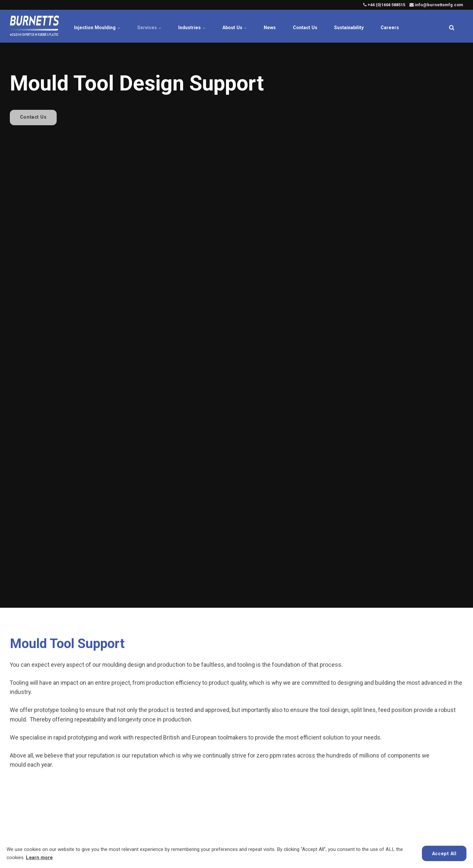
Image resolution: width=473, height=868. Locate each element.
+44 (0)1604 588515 (384, 5)
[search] (452, 26)
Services (143, 26)
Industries (188, 26)
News (270, 26)
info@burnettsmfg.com (436, 5)
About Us (233, 26)
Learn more (39, 858)
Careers (398, 26)
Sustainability (354, 26)
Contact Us (308, 26)
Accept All (444, 853)
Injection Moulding (89, 26)
